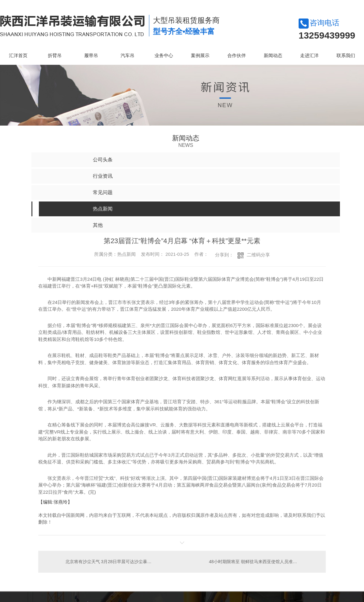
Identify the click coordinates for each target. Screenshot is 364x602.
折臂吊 (55, 55)
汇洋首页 (18, 55)
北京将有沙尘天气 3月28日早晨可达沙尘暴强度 (110, 562)
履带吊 (91, 55)
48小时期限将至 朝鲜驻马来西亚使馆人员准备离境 (257, 562)
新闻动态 (273, 55)
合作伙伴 (237, 55)
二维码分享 (258, 255)
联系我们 (346, 55)
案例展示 (200, 55)
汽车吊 (128, 55)
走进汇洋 (309, 55)
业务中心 (164, 55)
